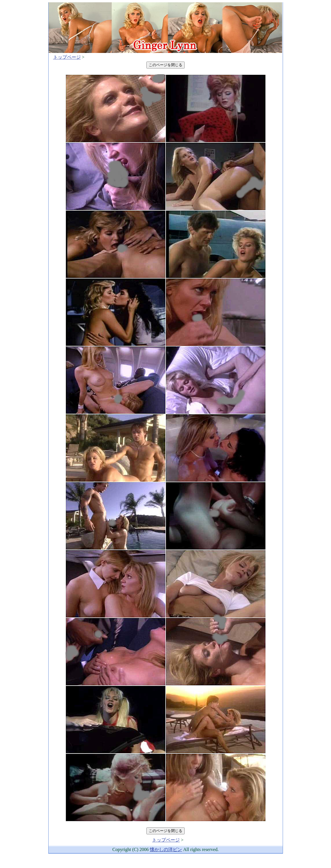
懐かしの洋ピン (166, 849)
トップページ (67, 57)
